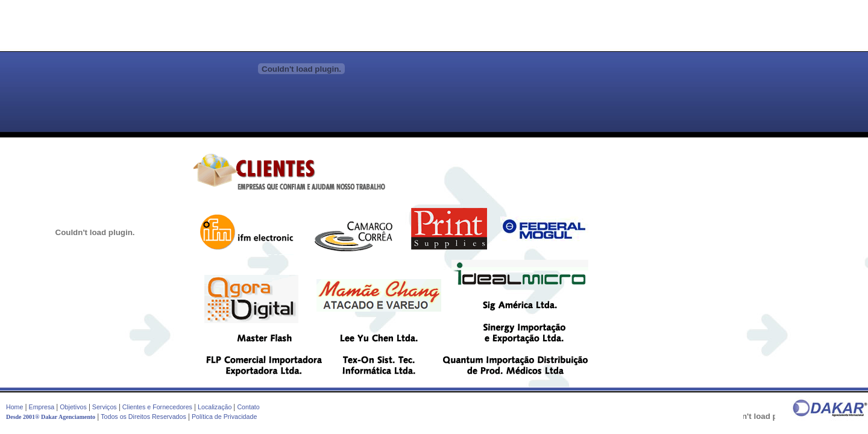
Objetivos (73, 407)
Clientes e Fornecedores (157, 407)
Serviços (105, 407)
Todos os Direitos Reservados (143, 417)
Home (14, 407)
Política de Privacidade (224, 417)
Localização (215, 407)
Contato (248, 407)
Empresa (42, 407)
